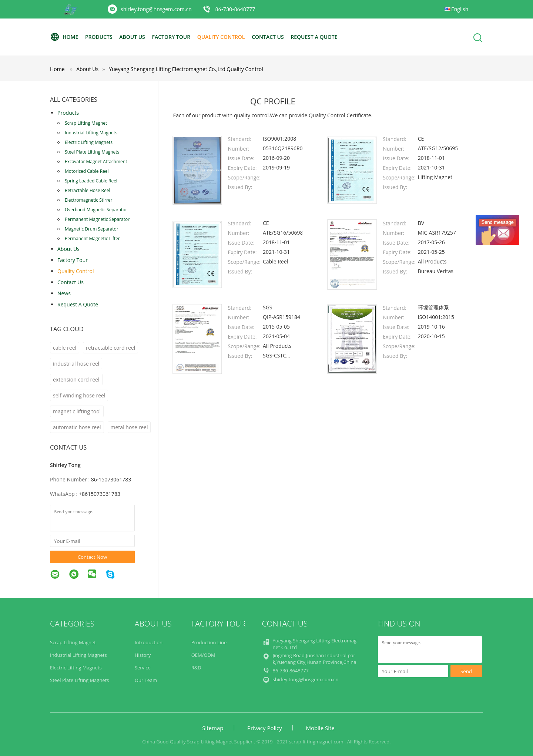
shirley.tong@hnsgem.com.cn (156, 9)
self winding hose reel (79, 395)
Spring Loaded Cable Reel (91, 181)
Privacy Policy (265, 728)
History (143, 655)
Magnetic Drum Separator (92, 229)
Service (143, 668)
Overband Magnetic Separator (96, 210)
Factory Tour (171, 37)
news (64, 293)
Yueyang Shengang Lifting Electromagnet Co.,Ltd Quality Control (186, 69)
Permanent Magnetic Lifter (92, 238)
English (460, 9)
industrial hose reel (76, 364)
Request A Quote (314, 37)
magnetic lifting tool (77, 411)
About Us (132, 37)
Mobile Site (320, 728)
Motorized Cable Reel (87, 171)
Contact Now (93, 557)
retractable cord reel (110, 348)
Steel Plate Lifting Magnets (92, 152)
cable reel (65, 348)
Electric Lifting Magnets (89, 142)
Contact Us (268, 37)
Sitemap (213, 728)
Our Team (146, 680)
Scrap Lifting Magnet (86, 123)
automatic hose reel (77, 427)
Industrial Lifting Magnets (91, 133)
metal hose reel (129, 427)
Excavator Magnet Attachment (96, 162)
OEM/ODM (203, 655)
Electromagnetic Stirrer (88, 200)
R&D (196, 668)
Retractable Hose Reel (87, 190)
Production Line (209, 642)
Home (64, 37)
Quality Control (221, 37)
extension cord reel (76, 379)
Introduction (149, 642)
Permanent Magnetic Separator (97, 219)
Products (99, 37)
